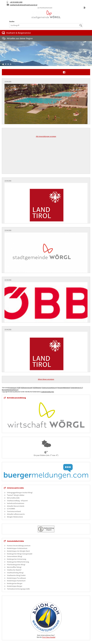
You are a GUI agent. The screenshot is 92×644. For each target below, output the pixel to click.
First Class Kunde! (49, 637)
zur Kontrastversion (45, 8)
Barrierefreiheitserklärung (10, 390)
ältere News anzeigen (46, 379)
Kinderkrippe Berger (15, 586)
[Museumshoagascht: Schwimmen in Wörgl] (46, 106)
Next (90, 54)
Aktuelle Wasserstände (16, 506)
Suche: (12, 22)
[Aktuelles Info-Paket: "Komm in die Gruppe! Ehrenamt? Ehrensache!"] (46, 354)
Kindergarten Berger (15, 583)
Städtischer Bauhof (14, 570)
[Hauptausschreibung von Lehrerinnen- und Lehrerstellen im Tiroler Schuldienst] (46, 205)
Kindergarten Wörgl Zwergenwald (20, 554)
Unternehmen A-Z (76, 388)
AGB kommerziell (26, 388)
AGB (19, 388)
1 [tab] (3, 64)
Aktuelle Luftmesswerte (16, 514)
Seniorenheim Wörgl (15, 556)
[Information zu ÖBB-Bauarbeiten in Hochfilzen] (46, 304)
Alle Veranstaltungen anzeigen (46, 136)
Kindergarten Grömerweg (17, 559)
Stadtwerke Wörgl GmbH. (16, 575)
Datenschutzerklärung (49, 388)
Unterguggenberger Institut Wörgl (20, 493)
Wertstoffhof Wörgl (14, 567)
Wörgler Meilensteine (15, 517)
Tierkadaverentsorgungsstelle (18, 589)
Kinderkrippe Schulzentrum (17, 548)
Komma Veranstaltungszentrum (19, 546)
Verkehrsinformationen (16, 503)
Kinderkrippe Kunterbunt (16, 581)
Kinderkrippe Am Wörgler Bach (18, 551)
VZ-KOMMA (11, 509)
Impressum (13, 388)
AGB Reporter (37, 388)
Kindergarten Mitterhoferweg (18, 562)
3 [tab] (8, 64)
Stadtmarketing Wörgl (15, 573)
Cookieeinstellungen (47, 392)
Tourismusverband (14, 511)
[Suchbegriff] (46, 25)
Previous (2, 54)
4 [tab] (11, 64)
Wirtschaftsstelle (13, 498)
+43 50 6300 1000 (16, 2)
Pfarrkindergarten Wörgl (16, 565)
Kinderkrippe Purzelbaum (16, 578)
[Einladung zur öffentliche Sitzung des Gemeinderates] (46, 255)
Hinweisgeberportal (64, 388)
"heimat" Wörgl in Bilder (16, 495)
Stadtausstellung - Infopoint (17, 501)
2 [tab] (6, 64)
